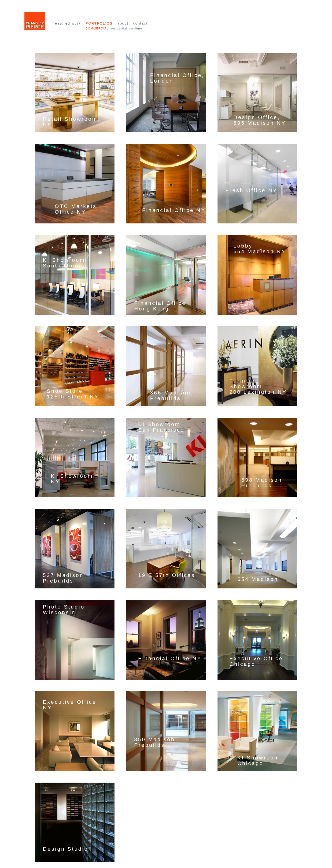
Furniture (136, 29)
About (123, 23)
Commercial (97, 29)
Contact (140, 23)
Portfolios (99, 23)
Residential (119, 29)
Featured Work (67, 23)
